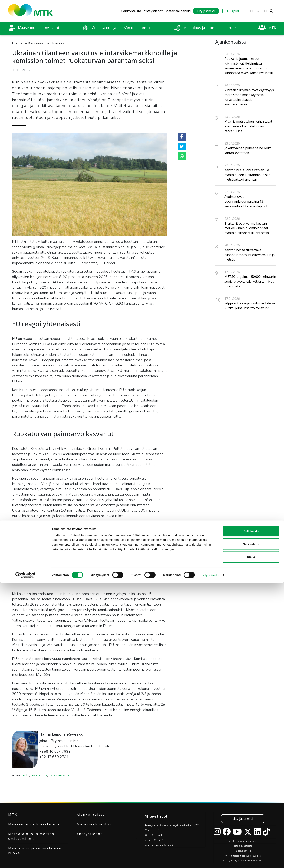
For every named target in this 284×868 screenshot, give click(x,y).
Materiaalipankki (178, 11)
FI (252, 11)
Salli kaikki (251, 816)
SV (258, 11)
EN (265, 11)
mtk (26, 775)
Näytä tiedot (211, 860)
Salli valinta (251, 829)
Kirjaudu (233, 11)
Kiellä (251, 842)
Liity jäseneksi (206, 11)
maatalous (39, 775)
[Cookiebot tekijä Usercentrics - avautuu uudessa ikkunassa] (26, 860)
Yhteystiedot (153, 11)
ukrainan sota (59, 775)
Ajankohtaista (131, 11)
